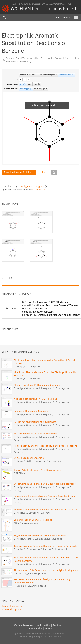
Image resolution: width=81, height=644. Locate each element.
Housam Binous (22, 586)
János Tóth (32, 523)
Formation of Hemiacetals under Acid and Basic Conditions (44, 496)
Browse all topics (10, 609)
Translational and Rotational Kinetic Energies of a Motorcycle (45, 546)
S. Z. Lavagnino (37, 186)
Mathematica (64, 4)
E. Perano (46, 513)
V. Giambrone (31, 388)
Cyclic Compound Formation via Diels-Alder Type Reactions (45, 484)
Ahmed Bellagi (39, 586)
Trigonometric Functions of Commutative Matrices (40, 536)
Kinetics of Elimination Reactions (31, 411)
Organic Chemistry (11, 606)
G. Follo (53, 549)
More (44, 172)
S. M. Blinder (20, 473)
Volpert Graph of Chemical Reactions (33, 520)
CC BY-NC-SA (39, 190)
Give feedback (55, 636)
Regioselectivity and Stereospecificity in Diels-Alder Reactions (45, 446)
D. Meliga (23, 186)
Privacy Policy (40, 636)
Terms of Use (26, 636)
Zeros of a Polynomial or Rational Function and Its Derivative (46, 510)
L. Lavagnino (46, 388)
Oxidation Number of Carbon (29, 458)
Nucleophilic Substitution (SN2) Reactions (35, 399)
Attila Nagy (20, 523)
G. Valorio (63, 549)
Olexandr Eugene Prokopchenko (31, 573)
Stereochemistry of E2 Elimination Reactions (37, 385)
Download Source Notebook (19, 172)
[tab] (13, 222)
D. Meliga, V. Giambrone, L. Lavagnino (33, 499)
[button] (21, 79)
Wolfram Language (42, 4)
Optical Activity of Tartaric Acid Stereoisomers (37, 470)
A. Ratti (28, 461)
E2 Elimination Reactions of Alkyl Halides (35, 422)
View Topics (63, 17)
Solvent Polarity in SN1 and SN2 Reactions (36, 434)
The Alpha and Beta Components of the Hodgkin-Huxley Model (47, 570)
